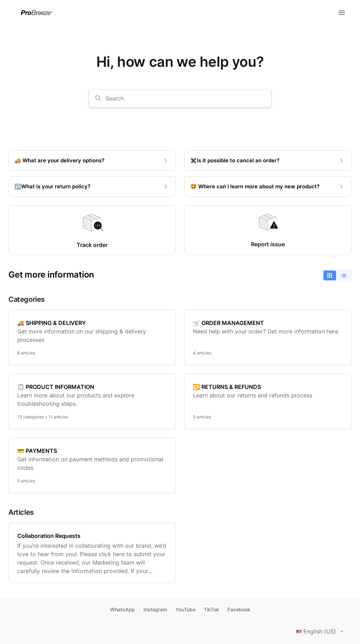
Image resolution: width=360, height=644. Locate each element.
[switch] (337, 275)
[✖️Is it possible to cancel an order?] (268, 161)
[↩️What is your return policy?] (92, 187)
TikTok (211, 609)
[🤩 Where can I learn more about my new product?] (268, 187)
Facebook (239, 609)
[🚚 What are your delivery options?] (92, 161)
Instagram (155, 609)
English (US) (321, 631)
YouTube (185, 609)
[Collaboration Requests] (92, 553)
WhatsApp (123, 609)
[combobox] (180, 98)
